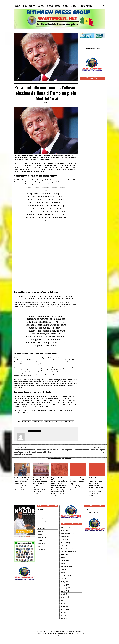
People (62, 594)
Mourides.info (41, 510)
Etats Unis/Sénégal (66, 567)
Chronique (63, 543)
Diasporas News (65, 554)
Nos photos (64, 588)
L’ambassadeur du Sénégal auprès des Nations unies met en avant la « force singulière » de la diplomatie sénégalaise (96, 483)
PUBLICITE (63, 600)
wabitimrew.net (69, 422)
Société (63, 609)
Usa (62, 615)
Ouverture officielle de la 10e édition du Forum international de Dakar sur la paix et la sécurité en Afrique (41, 482)
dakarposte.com (41, 516)
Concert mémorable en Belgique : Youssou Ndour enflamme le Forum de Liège (78, 481)
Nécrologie (63, 585)
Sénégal (63, 606)
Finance (63, 570)
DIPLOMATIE (64, 557)
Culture (63, 546)
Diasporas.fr (41, 540)
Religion (63, 603)
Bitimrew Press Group (35, 431)
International (64, 576)
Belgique (63, 537)
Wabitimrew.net (93, 49)
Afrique (63, 531)
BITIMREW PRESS (27, 422)
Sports (62, 612)
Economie (63, 560)
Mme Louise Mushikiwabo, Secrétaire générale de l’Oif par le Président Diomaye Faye (22, 481)
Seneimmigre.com (42, 543)
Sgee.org (40, 534)
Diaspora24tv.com (42, 519)
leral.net (40, 525)
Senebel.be (40, 531)
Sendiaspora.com (42, 537)
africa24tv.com (41, 549)
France (62, 573)
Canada (63, 540)
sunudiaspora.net (42, 522)
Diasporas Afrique (65, 549)
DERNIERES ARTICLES (47, 431)
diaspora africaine (38, 422)
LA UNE (62, 582)
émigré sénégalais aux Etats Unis (54, 422)
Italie (62, 579)
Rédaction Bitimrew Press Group (92, 513)
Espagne (63, 564)
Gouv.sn (39, 513)
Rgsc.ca (39, 546)
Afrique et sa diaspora (68, 551)
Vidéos (62, 618)
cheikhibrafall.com (42, 528)
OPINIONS (63, 591)
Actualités (63, 527)
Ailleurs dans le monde (67, 534)
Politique (63, 597)
